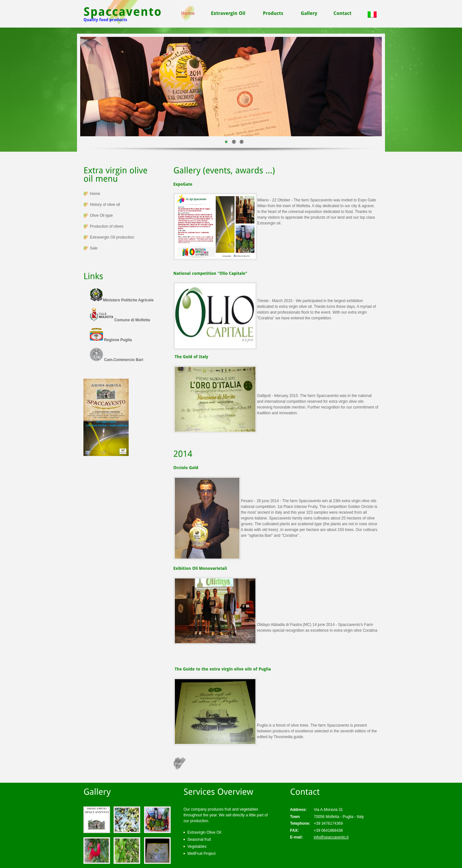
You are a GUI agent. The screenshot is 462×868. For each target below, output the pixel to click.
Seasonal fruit (199, 839)
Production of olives (107, 226)
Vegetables (197, 847)
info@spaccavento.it (331, 837)
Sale (94, 248)
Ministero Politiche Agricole (122, 300)
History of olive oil (105, 205)
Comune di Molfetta (120, 320)
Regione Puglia (111, 340)
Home (180, 763)
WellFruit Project (201, 854)
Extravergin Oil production (112, 237)
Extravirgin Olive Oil (204, 832)
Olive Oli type (101, 215)
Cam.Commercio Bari (116, 360)
